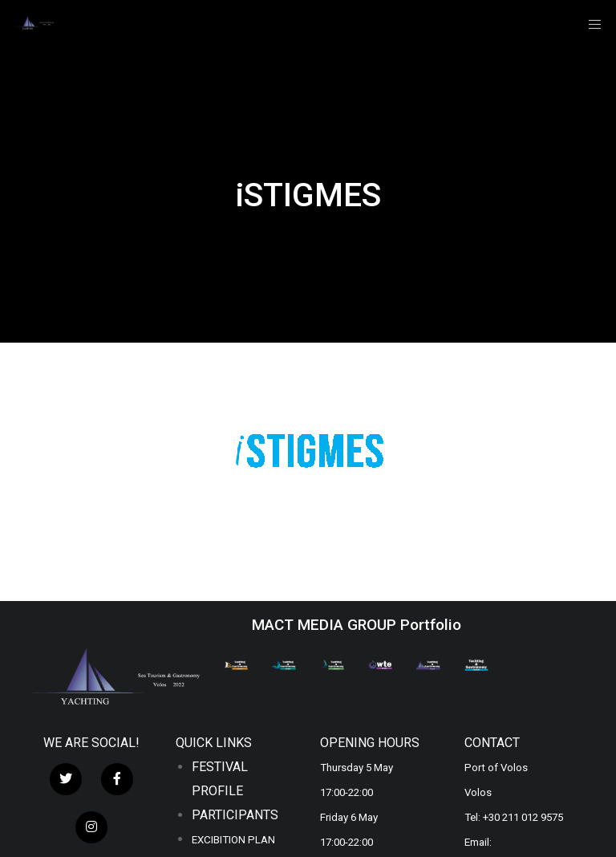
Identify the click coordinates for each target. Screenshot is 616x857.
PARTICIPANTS (235, 815)
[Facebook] (117, 779)
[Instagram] (91, 827)
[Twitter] (66, 779)
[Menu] (590, 24)
